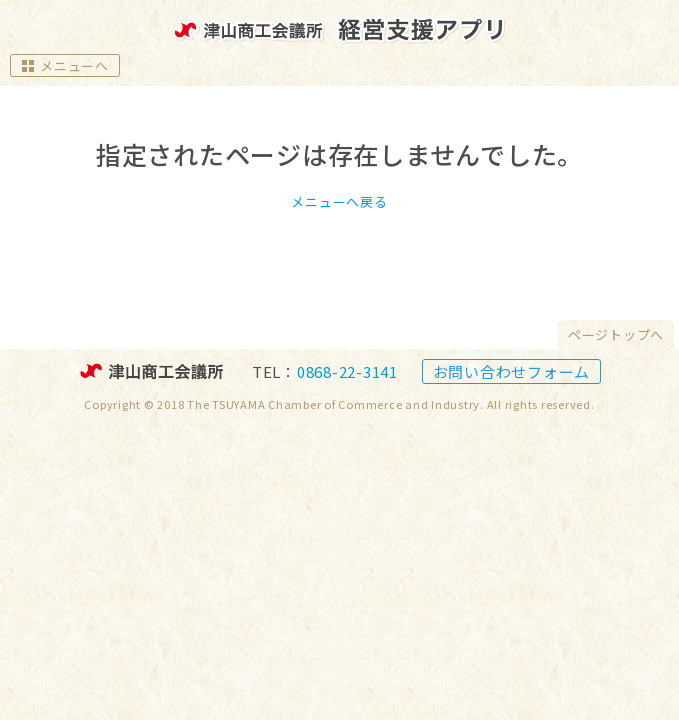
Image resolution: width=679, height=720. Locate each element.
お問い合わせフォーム (512, 371)
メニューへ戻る (339, 201)
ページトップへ (616, 334)
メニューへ (65, 65)
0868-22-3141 (347, 371)
